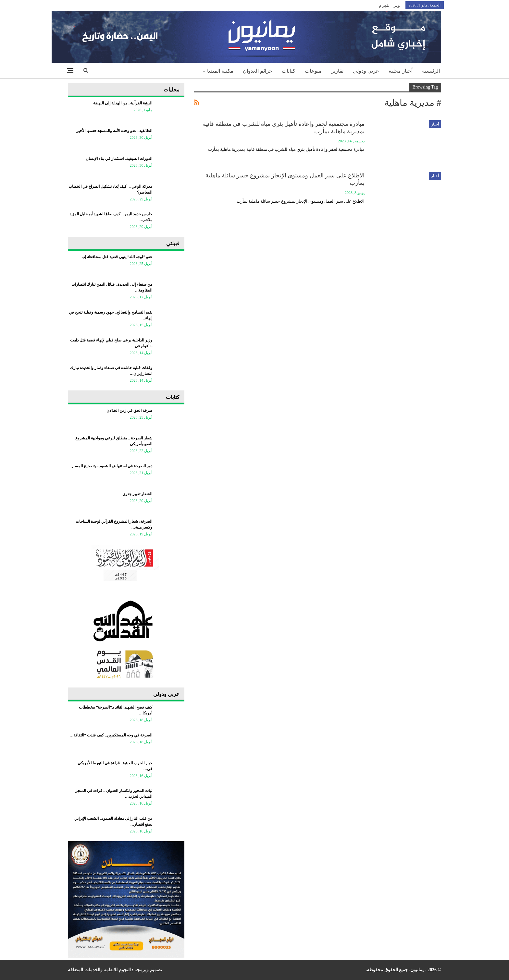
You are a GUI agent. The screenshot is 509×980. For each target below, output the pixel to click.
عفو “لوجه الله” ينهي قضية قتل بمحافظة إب (117, 257)
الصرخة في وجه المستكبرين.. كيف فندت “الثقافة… (111, 735)
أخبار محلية (401, 71)
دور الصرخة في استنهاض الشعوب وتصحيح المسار (112, 466)
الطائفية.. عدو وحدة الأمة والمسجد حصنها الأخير (114, 131)
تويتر (397, 6)
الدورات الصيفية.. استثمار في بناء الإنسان (119, 159)
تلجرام (384, 6)
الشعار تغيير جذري (137, 494)
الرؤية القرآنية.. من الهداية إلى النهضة (123, 103)
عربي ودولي (366, 71)
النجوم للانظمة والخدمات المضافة (99, 970)
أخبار (435, 124)
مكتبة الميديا (220, 71)
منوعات (313, 71)
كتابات (289, 71)
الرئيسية (431, 71)
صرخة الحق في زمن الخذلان (129, 411)
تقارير (337, 71)
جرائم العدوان (258, 71)
